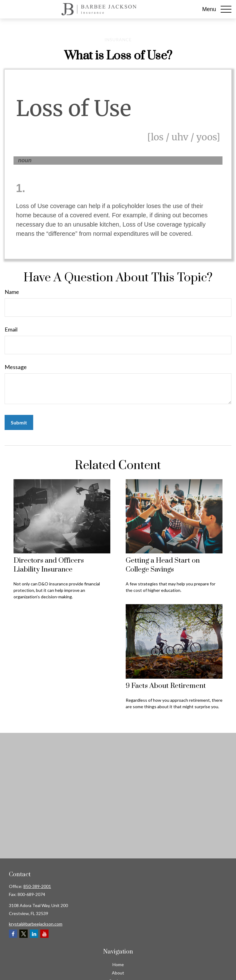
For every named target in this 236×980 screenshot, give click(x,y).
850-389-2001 (37, 886)
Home (118, 964)
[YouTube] (44, 934)
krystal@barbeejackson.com (36, 924)
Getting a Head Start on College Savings (163, 565)
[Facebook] (13, 934)
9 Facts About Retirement (166, 686)
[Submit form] (19, 422)
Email (11, 329)
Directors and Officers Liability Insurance (49, 565)
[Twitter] (24, 934)
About (118, 973)
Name (12, 292)
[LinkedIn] (34, 934)
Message (16, 367)
